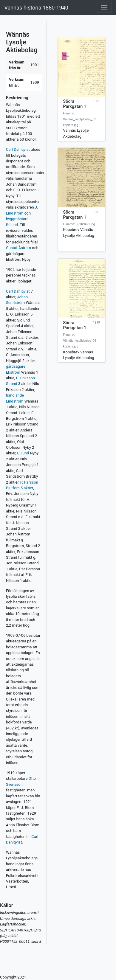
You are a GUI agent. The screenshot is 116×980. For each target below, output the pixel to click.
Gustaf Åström (18, 248)
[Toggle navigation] (104, 7)
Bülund (23, 453)
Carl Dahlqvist (18, 149)
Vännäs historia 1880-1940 (36, 8)
